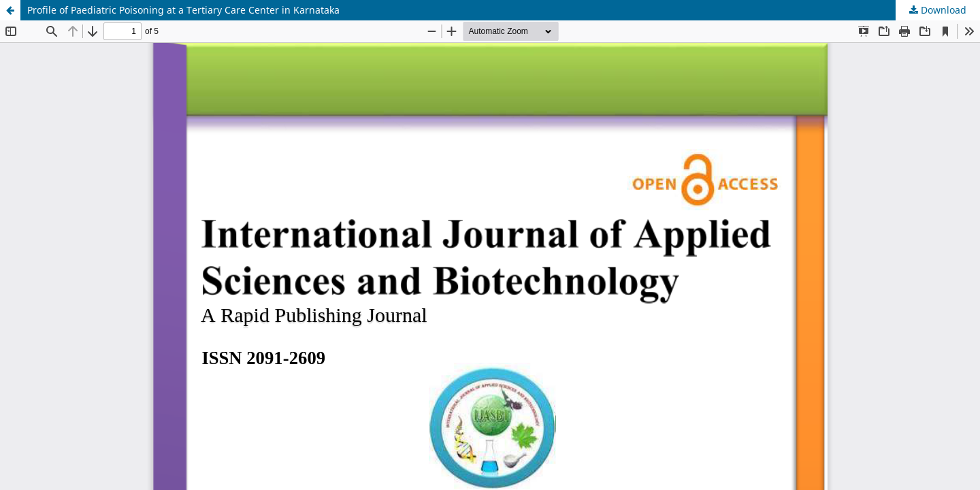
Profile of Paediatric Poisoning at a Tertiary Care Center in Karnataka (183, 10)
